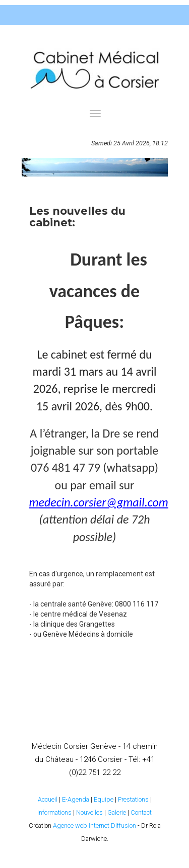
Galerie (117, 812)
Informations (54, 812)
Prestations (133, 799)
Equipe (104, 799)
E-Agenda (76, 799)
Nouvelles (89, 812)
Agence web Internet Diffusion (94, 826)
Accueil (48, 799)
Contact (141, 812)
